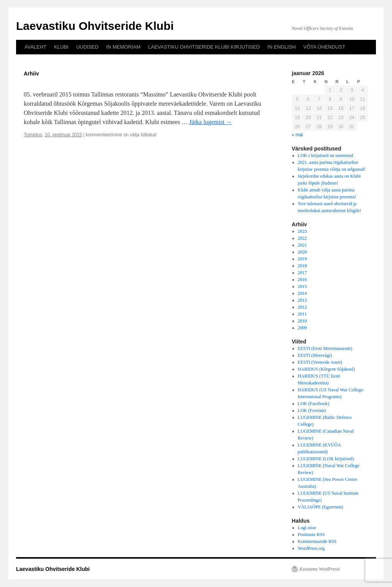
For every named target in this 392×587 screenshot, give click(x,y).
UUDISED (87, 47)
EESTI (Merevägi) (315, 355)
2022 (302, 238)
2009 (302, 328)
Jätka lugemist (211, 122)
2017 (302, 273)
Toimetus (33, 135)
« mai (297, 135)
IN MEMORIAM (123, 47)
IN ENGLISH (282, 47)
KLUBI (61, 47)
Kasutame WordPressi (320, 569)
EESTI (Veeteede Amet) (320, 362)
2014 (302, 293)
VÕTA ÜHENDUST (324, 47)
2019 (302, 259)
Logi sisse (307, 528)
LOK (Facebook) (314, 404)
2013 (302, 300)
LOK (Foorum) (312, 410)
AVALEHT (35, 47)
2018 (302, 266)
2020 (302, 252)
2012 (302, 307)
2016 (302, 280)
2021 (302, 245)
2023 (302, 231)
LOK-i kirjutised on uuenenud (326, 155)
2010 (302, 321)
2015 (302, 286)
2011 (302, 314)
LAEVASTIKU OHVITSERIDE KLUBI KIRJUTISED (204, 47)
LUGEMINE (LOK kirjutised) (326, 459)
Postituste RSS (311, 535)
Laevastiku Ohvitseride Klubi (95, 26)
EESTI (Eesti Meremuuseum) (325, 348)
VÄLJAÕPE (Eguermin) (321, 507)
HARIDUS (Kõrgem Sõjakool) (326, 369)
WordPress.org (311, 548)
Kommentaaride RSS (317, 541)
